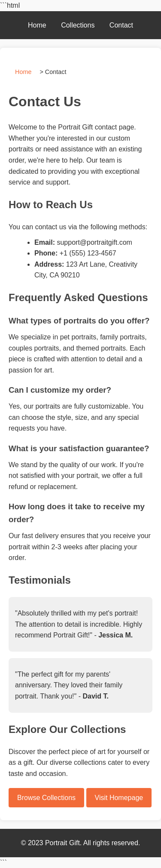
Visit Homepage (119, 798)
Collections (78, 25)
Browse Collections (46, 798)
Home (37, 25)
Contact (121, 25)
